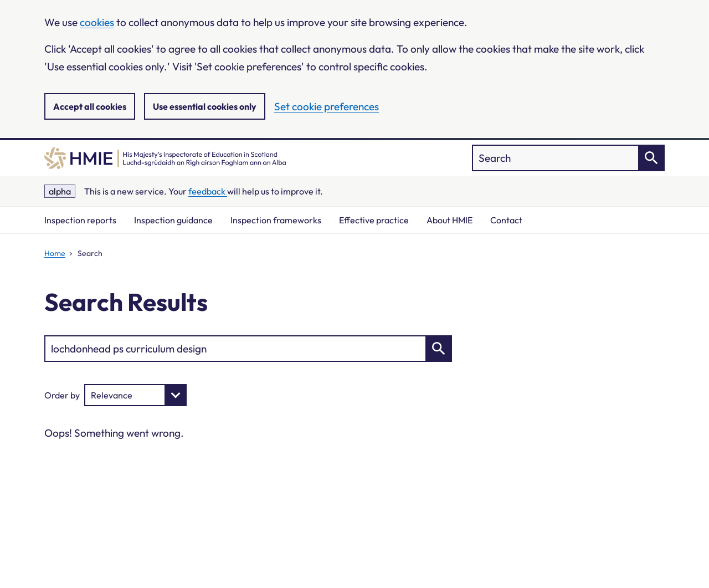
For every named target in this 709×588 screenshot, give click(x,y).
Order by (62, 395)
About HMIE (449, 220)
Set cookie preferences (327, 106)
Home (55, 253)
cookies (97, 22)
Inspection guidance (173, 220)
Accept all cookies (90, 106)
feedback (208, 191)
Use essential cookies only (205, 106)
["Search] (568, 158)
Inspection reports (80, 220)
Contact (506, 220)
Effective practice (374, 220)
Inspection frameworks (276, 220)
